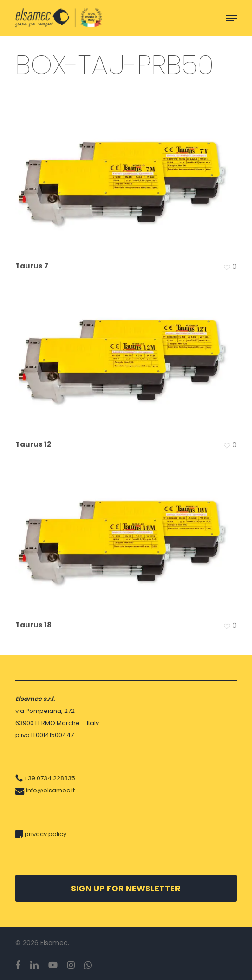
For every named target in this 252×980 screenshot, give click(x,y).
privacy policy (45, 834)
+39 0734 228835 (49, 778)
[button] (232, 18)
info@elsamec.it (50, 790)
